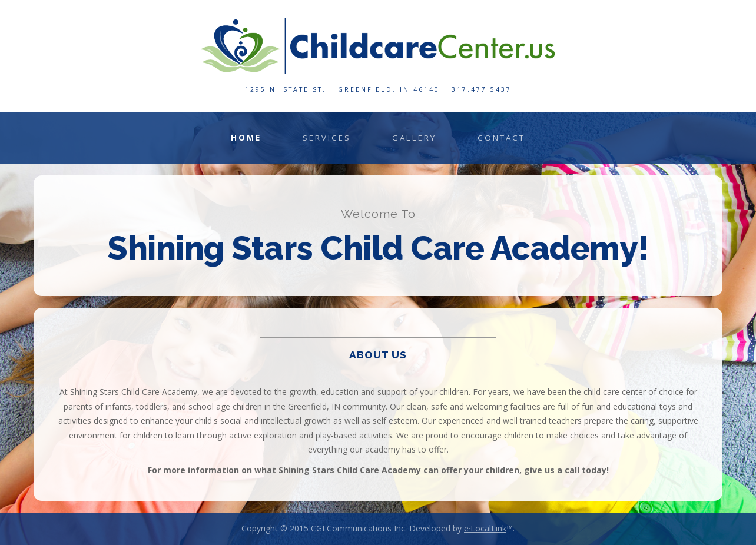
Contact (501, 138)
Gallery (414, 138)
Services (327, 138)
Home (246, 138)
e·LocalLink (485, 528)
